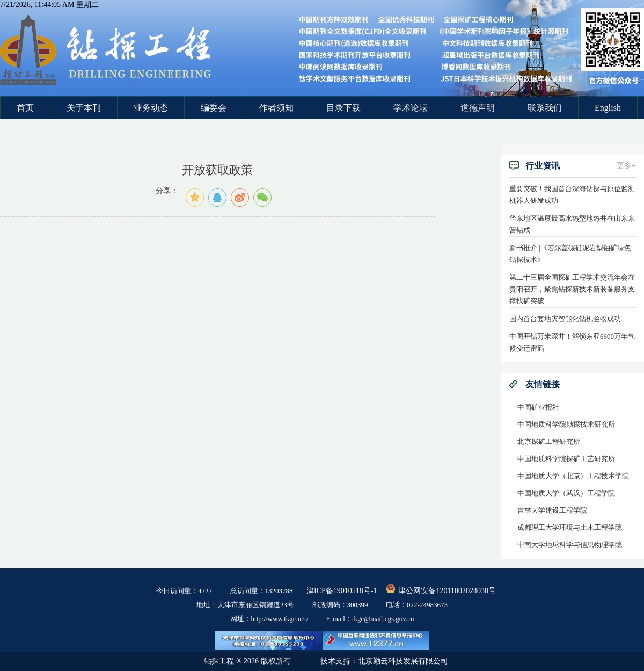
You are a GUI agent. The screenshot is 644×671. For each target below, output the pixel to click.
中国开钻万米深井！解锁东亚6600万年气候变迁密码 (572, 342)
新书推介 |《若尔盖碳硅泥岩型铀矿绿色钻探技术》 (570, 254)
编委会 (214, 108)
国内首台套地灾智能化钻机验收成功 (565, 319)
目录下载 (343, 108)
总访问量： (262, 591)
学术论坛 (411, 108)
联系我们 (545, 108)
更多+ (626, 166)
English (608, 108)
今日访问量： (184, 591)
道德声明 (478, 108)
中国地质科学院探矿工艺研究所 (566, 459)
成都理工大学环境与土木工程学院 (570, 527)
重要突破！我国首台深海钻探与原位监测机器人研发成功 (572, 195)
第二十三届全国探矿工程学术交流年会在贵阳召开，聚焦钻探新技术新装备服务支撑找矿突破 (572, 289)
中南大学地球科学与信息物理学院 (570, 545)
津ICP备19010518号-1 (342, 591)
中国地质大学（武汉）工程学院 (566, 493)
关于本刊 (84, 108)
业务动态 (151, 108)
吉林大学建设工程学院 (552, 510)
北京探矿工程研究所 (549, 442)
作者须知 (276, 108)
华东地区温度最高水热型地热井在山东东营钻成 (572, 224)
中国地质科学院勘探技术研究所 (566, 424)
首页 (25, 108)
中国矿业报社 (538, 407)
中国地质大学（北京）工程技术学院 (573, 476)
